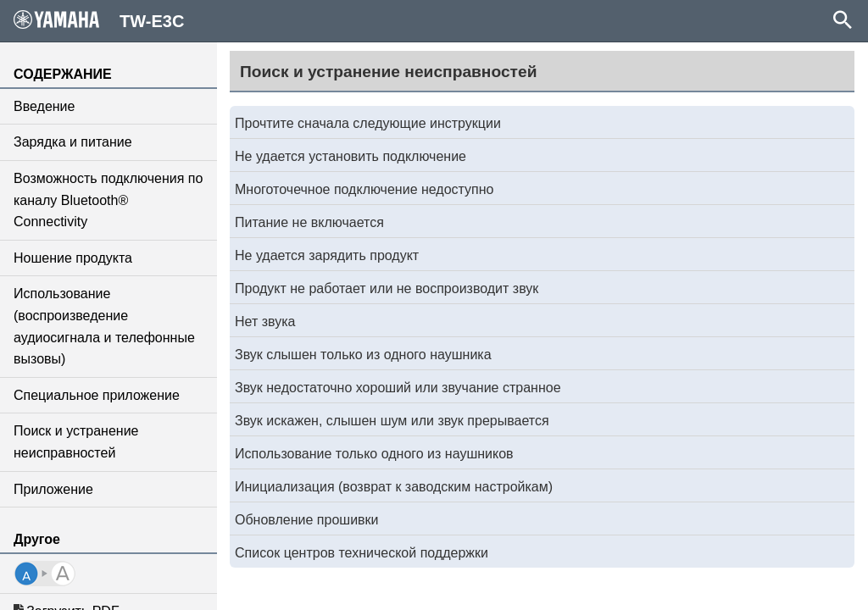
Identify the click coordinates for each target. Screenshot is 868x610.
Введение (44, 106)
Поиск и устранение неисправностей (76, 442)
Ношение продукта (73, 258)
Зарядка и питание (73, 142)
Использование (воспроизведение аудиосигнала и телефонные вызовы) (104, 326)
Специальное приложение (97, 395)
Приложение (53, 489)
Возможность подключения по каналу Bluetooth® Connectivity (108, 200)
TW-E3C (99, 20)
